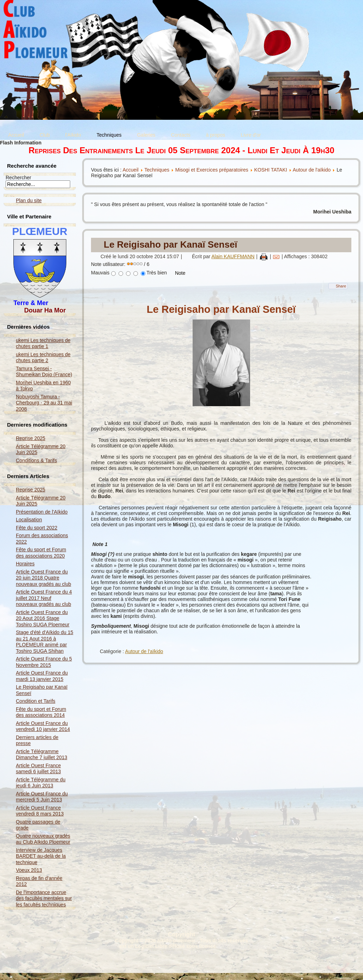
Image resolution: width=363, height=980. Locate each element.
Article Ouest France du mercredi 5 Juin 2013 (42, 797)
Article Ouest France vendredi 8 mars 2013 (40, 811)
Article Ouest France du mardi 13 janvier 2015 (42, 676)
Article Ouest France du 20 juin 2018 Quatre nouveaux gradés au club (43, 578)
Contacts (181, 135)
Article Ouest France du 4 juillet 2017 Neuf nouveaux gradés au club (44, 598)
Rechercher (18, 178)
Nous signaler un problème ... (184, 952)
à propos (216, 135)
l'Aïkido (73, 135)
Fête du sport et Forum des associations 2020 (41, 553)
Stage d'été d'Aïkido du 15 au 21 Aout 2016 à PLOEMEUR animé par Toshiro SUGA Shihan (45, 642)
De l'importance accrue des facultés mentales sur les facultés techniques (44, 898)
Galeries (146, 135)
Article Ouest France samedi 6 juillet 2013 (38, 769)
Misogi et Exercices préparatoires (213, 170)
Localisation (29, 520)
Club (45, 135)
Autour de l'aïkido (312, 170)
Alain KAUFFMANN (233, 256)
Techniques (109, 135)
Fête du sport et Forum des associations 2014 (41, 712)
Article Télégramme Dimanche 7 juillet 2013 (42, 755)
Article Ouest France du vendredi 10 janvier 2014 (43, 726)
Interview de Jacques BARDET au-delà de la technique (41, 856)
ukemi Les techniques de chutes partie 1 (43, 343)
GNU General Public (241, 946)
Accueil (16, 135)
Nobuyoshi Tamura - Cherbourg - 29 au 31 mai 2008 (44, 403)
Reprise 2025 (31, 438)
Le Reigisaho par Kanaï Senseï (171, 244)
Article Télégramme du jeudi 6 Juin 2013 (41, 783)
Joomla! (108, 946)
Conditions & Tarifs (36, 460)
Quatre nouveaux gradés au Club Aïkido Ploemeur (43, 839)
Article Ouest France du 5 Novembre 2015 (44, 662)
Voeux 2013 (29, 870)
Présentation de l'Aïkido (42, 512)
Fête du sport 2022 (37, 528)
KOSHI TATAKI (271, 170)
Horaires (25, 564)
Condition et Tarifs (36, 701)
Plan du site (29, 200)
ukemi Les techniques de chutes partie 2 (43, 358)
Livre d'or (251, 135)
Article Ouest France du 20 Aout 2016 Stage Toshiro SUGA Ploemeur (43, 618)
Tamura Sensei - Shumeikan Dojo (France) (44, 372)
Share (341, 286)
